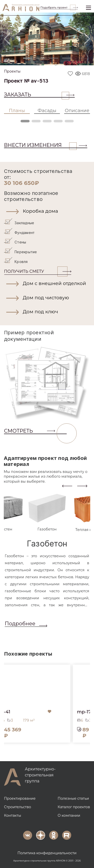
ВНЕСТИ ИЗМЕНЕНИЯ (40, 145)
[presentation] (67, 485)
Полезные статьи (73, 798)
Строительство (18, 806)
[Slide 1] (28, 58)
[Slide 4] (67, 58)
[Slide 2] (41, 58)
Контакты (13, 815)
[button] (47, 211)
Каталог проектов (74, 806)
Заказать (37, 95)
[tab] (47, 512)
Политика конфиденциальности (47, 852)
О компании (69, 815)
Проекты (12, 71)
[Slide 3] (54, 58)
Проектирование (20, 798)
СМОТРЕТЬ (35, 430)
